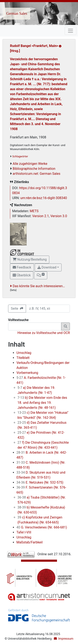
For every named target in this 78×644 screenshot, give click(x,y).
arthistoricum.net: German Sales (37, 174)
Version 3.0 (59, 216)
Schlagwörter (20, 156)
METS (34, 211)
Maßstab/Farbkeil (30, 542)
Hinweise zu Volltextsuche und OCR (44, 333)
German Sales (17, 14)
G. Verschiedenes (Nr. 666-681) (42, 527)
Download (47, 267)
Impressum (66, 639)
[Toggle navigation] (71, 31)
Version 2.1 (41, 216)
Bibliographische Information (34, 169)
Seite (17, 308)
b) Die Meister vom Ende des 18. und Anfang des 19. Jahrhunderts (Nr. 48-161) (42, 403)
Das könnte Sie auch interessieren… (39, 286)
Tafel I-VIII (24, 532)
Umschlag (24, 353)
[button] (41, 275)
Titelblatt (23, 358)
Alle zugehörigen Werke (30, 164)
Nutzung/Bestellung (30, 259)
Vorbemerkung (27, 373)
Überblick (22, 275)
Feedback (22, 267)
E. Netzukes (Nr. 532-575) (40, 482)
